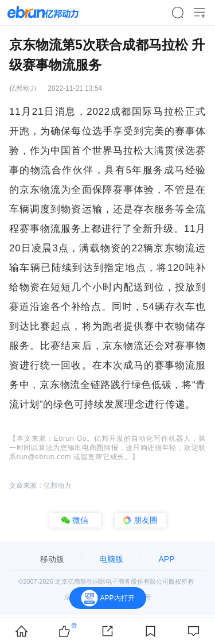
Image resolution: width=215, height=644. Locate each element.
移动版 (52, 559)
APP (166, 559)
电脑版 (111, 559)
